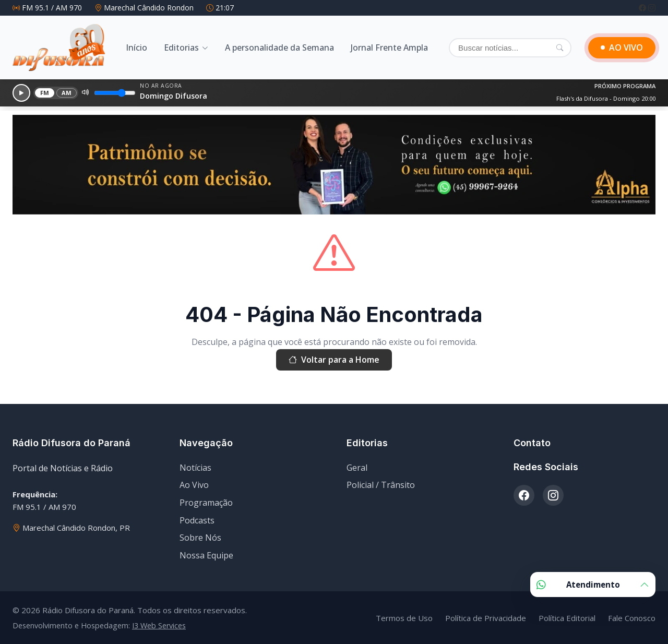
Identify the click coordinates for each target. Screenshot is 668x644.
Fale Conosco (632, 618)
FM (45, 93)
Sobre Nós (200, 538)
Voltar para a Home (334, 360)
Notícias (195, 468)
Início (136, 47)
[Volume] (115, 93)
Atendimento (593, 585)
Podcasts (197, 520)
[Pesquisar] (560, 47)
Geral (357, 468)
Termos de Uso (404, 618)
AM (67, 93)
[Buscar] (510, 48)
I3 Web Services (159, 625)
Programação (206, 503)
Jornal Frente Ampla (389, 47)
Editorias (181, 47)
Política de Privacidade (486, 618)
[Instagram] (652, 8)
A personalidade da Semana (279, 47)
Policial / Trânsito (381, 485)
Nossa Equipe (206, 555)
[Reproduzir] (21, 93)
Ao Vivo (194, 485)
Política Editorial (567, 618)
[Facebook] (643, 8)
